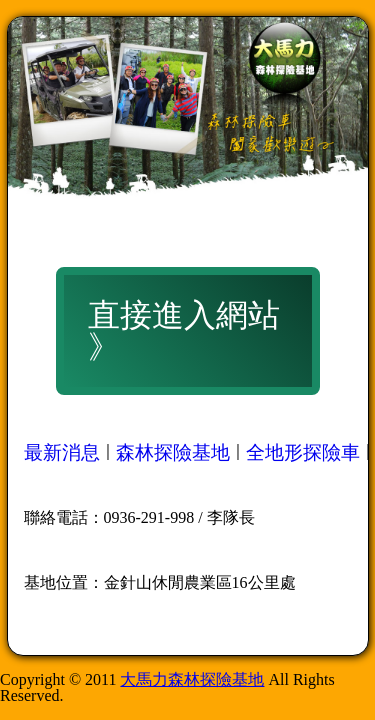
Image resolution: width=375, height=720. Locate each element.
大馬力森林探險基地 (192, 679)
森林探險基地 (173, 452)
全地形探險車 (303, 452)
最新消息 (62, 452)
